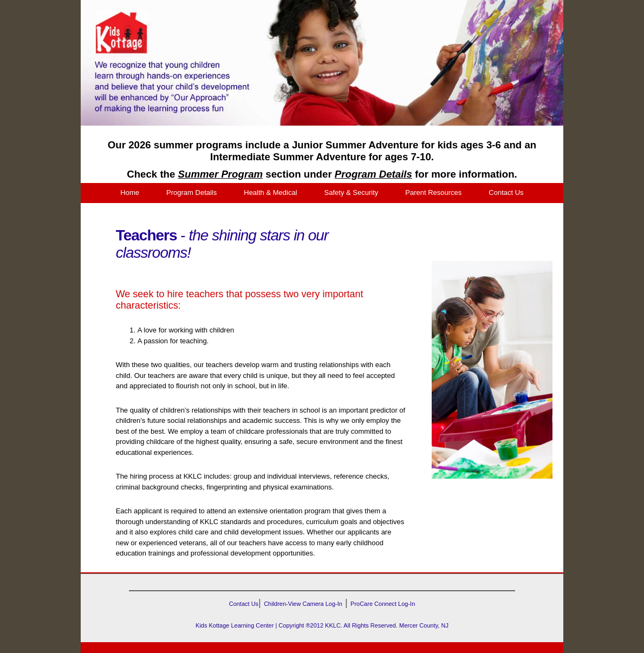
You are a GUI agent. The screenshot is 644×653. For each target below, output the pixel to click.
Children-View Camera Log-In (303, 604)
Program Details (191, 192)
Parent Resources (433, 192)
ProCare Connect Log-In (383, 604)
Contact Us (506, 192)
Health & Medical (270, 192)
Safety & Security (352, 192)
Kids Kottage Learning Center (235, 625)
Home (130, 192)
